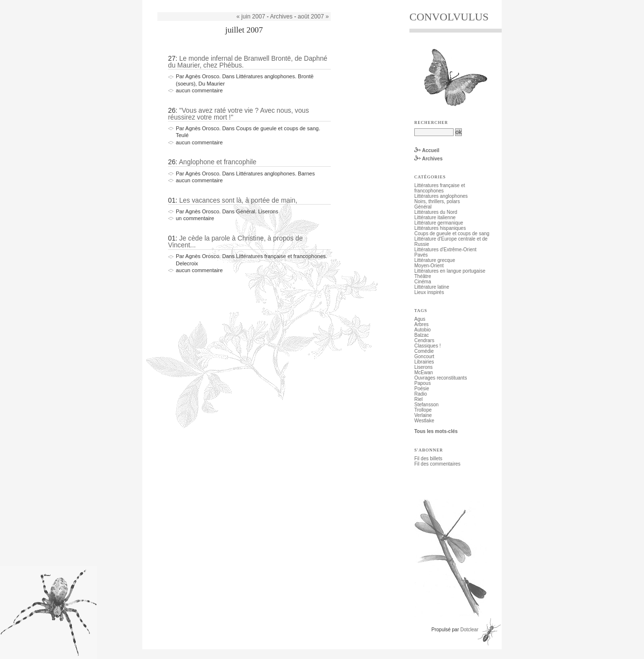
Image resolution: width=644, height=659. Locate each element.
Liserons (424, 367)
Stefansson (426, 405)
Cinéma (423, 282)
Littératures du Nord (436, 212)
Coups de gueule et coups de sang (452, 234)
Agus (420, 319)
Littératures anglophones (441, 196)
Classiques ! (427, 346)
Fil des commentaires (437, 464)
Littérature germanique (439, 223)
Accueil (431, 150)
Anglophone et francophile (218, 162)
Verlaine (423, 415)
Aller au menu (206, 3)
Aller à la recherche (245, 3)
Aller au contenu (169, 3)
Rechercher (431, 122)
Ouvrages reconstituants (441, 378)
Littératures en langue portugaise (450, 271)
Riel (418, 399)
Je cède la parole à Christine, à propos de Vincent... (235, 242)
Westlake (424, 421)
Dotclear (469, 630)
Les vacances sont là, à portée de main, (238, 200)
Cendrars (424, 340)
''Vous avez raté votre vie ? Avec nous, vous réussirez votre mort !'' (238, 114)
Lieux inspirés (429, 292)
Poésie (422, 389)
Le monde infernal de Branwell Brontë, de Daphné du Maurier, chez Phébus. (248, 62)
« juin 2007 (251, 17)
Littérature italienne (435, 217)
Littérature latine (432, 287)
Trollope (423, 410)
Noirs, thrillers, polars (437, 201)
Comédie (424, 351)
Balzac (422, 335)
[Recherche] (434, 132)
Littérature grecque (435, 260)
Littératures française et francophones (440, 188)
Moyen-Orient (429, 266)
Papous (423, 383)
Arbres (421, 324)
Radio (421, 394)
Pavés (421, 255)
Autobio (423, 330)
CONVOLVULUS (449, 17)
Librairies (424, 362)
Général (423, 207)
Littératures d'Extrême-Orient (445, 250)
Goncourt (424, 356)
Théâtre (423, 276)
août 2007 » (313, 17)
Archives (281, 17)
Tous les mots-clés (436, 431)
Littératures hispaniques (440, 228)
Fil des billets (428, 459)
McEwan (424, 373)
